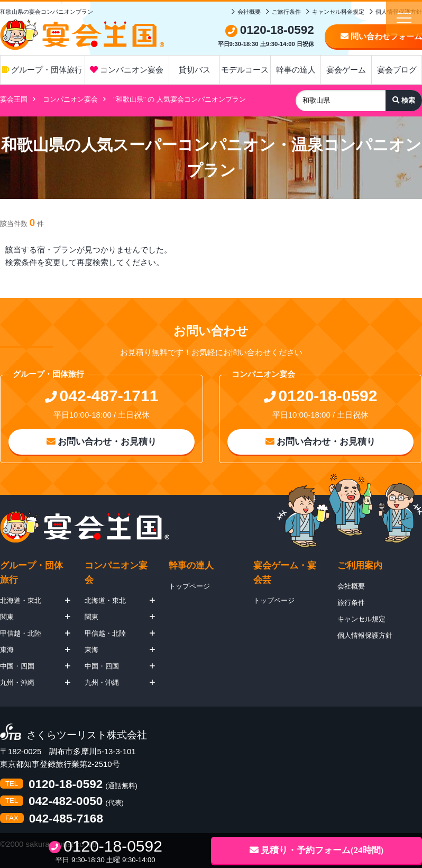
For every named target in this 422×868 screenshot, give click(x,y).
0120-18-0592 (66, 785)
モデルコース (245, 70)
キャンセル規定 (361, 619)
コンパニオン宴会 (127, 70)
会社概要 (249, 12)
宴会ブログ (397, 70)
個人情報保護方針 (365, 635)
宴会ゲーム (346, 70)
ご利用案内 (360, 566)
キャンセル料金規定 (338, 12)
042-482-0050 (66, 802)
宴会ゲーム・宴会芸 (285, 573)
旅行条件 (351, 603)
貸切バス (195, 70)
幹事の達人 (296, 70)
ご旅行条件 (286, 12)
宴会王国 (14, 99)
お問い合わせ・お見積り (102, 442)
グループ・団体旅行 (42, 70)
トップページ (189, 586)
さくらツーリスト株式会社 (87, 735)
